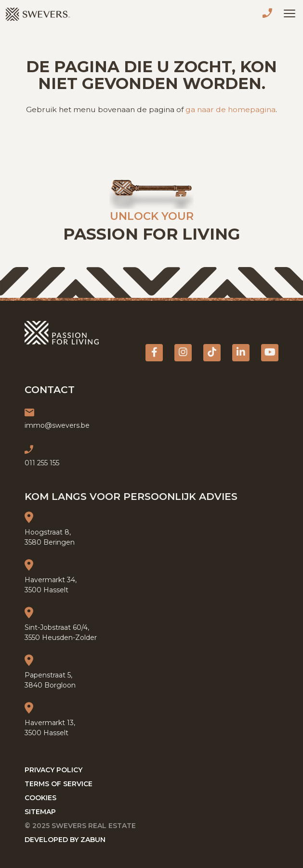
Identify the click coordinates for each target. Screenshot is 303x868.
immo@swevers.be (57, 425)
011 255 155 (269, 14)
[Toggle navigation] (290, 13)
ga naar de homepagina (231, 109)
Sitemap (40, 812)
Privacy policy (53, 770)
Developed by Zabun (65, 840)
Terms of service (59, 784)
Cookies (40, 798)
